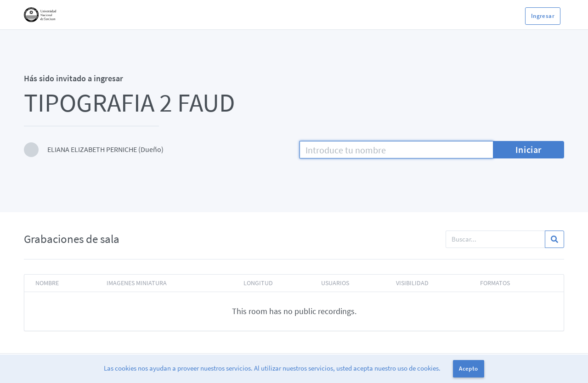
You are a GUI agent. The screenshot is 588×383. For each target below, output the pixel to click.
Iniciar (529, 149)
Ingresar (543, 16)
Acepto (468, 369)
